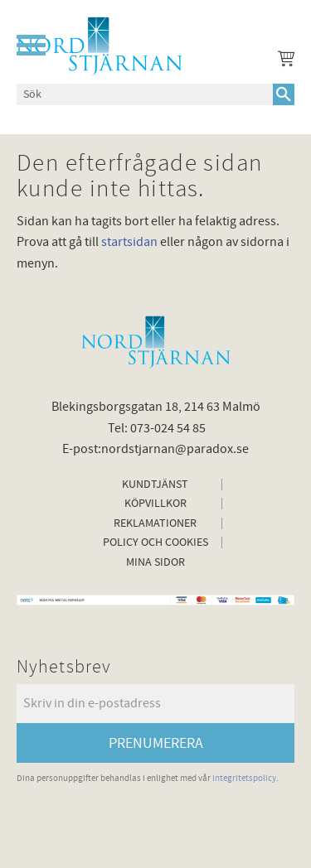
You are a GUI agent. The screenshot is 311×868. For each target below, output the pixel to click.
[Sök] (284, 94)
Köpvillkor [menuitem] (155, 504)
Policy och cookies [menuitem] (155, 542)
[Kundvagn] (283, 61)
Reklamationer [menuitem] (155, 523)
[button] (31, 45)
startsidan (129, 242)
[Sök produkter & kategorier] (145, 94)
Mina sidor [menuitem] (155, 562)
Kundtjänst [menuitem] (155, 485)
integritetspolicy (244, 778)
